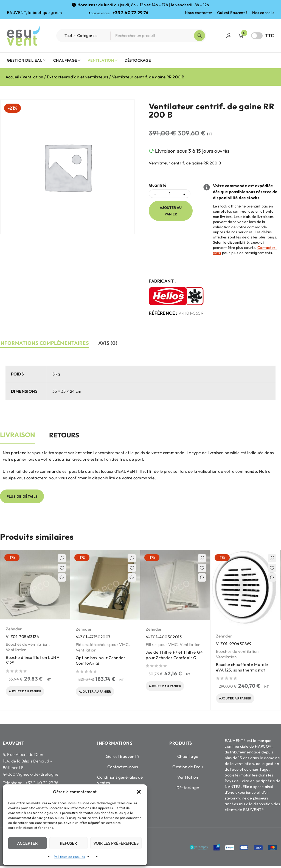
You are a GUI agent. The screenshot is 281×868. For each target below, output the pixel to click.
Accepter (27, 843)
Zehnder (14, 629)
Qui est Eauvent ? (232, 13)
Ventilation (33, 77)
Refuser (68, 843)
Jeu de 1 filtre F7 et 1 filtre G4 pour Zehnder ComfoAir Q (174, 655)
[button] (139, 792)
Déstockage (188, 789)
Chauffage (188, 758)
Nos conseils (263, 13)
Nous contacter (199, 13)
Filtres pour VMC (162, 644)
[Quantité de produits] (170, 194)
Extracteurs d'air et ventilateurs (78, 77)
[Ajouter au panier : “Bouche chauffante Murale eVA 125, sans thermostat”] (239, 699)
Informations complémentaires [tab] (45, 343)
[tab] (18, 438)
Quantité (158, 185)
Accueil (12, 77)
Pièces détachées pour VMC (102, 644)
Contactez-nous (123, 768)
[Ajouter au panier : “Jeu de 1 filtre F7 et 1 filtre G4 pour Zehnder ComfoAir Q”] (169, 687)
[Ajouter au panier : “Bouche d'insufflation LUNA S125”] (29, 692)
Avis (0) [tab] (111, 343)
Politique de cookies (69, 857)
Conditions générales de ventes (120, 782)
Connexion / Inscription (229, 36)
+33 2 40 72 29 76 (130, 13)
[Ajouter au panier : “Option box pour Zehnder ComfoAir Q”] (99, 692)
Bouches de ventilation (27, 644)
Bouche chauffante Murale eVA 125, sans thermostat (242, 667)
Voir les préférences (116, 843)
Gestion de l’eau (188, 768)
